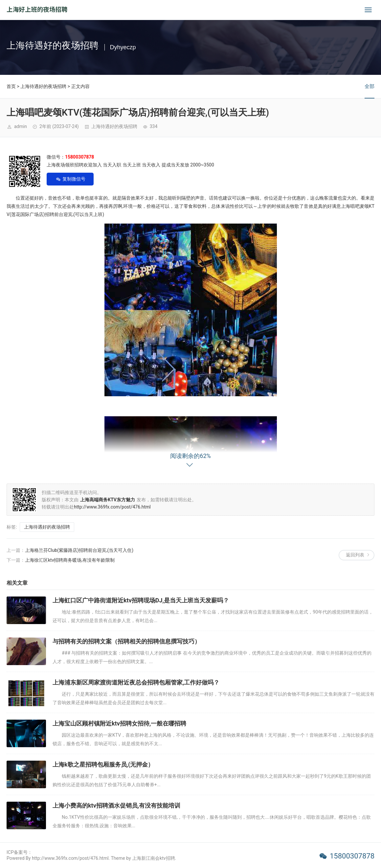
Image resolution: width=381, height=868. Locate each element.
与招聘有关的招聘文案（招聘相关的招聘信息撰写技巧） (126, 641)
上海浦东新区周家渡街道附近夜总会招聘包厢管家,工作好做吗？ (136, 682)
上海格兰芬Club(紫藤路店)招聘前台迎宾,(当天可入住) (79, 550)
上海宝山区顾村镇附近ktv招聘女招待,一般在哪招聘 (119, 723)
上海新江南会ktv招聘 (153, 858)
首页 (11, 86)
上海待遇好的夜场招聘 (43, 86)
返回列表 (355, 555)
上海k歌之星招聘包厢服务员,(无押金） (103, 764)
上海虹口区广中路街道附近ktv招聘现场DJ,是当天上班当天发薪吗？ (141, 600)
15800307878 (352, 856)
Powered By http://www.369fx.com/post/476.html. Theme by (69, 858)
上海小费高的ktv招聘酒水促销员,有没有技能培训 (116, 805)
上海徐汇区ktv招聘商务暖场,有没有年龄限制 (70, 560)
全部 (370, 86)
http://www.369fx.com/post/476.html (112, 507)
